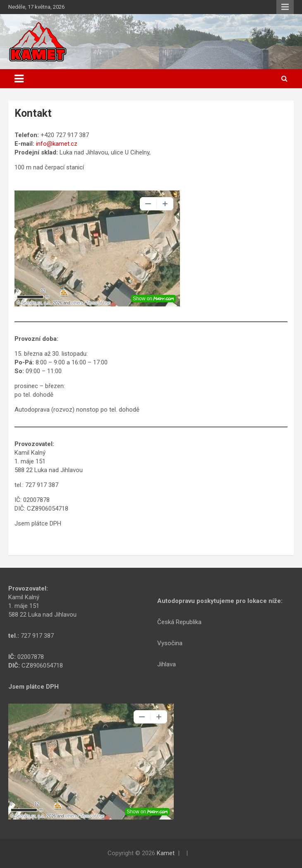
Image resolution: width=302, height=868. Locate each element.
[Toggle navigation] (19, 79)
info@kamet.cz (57, 144)
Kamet (166, 853)
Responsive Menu (285, 7)
